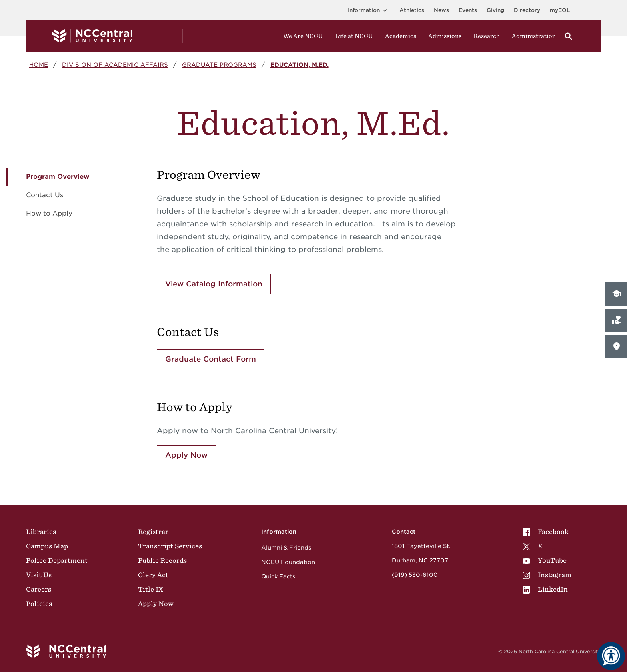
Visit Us (39, 575)
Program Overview (58, 177)
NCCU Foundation (288, 562)
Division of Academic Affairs (115, 65)
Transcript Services (170, 546)
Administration (534, 36)
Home (39, 65)
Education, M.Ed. (300, 65)
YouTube (545, 560)
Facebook (546, 532)
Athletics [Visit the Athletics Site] (412, 10)
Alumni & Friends (286, 548)
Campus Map (47, 546)
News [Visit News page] (441, 10)
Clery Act (153, 575)
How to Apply (49, 213)
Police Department (57, 560)
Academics (401, 36)
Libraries (41, 532)
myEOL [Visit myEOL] (560, 10)
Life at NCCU (354, 36)
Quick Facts (278, 576)
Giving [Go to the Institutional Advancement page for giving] (495, 10)
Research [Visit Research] (487, 36)
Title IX (151, 589)
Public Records (162, 560)
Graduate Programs (219, 65)
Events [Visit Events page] (468, 10)
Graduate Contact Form (211, 359)
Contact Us (45, 195)
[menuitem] (547, 532)
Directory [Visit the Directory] (527, 10)
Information (369, 10)
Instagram (547, 575)
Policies (39, 604)
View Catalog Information (214, 284)
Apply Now (186, 455)
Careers (39, 589)
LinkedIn (545, 589)
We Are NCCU (303, 36)
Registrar (153, 532)
